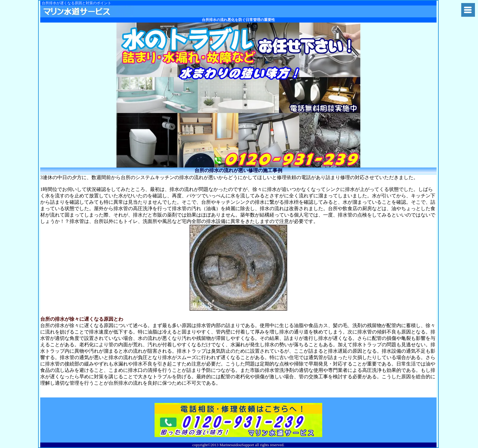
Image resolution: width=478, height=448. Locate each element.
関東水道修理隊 (88, 11)
